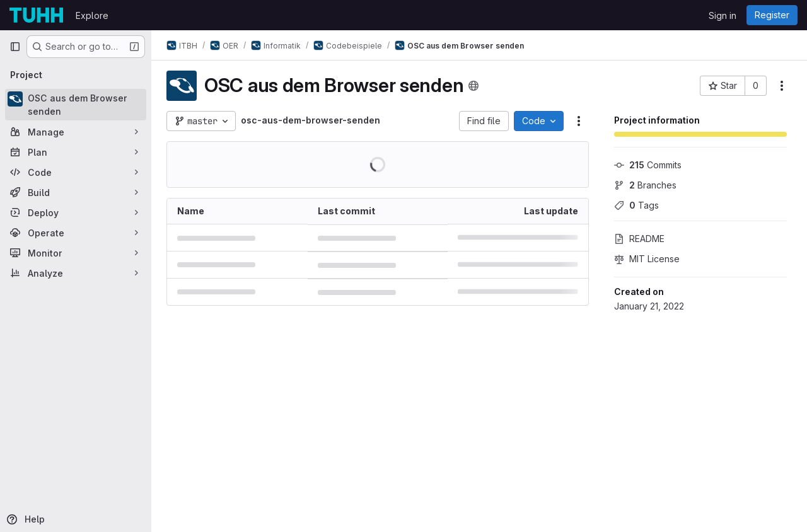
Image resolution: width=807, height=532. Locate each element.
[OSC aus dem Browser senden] (76, 105)
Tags (636, 205)
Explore (92, 15)
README (639, 239)
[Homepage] (36, 15)
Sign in (723, 15)
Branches (645, 185)
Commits (648, 165)
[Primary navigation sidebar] (15, 47)
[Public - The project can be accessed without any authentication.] (473, 86)
